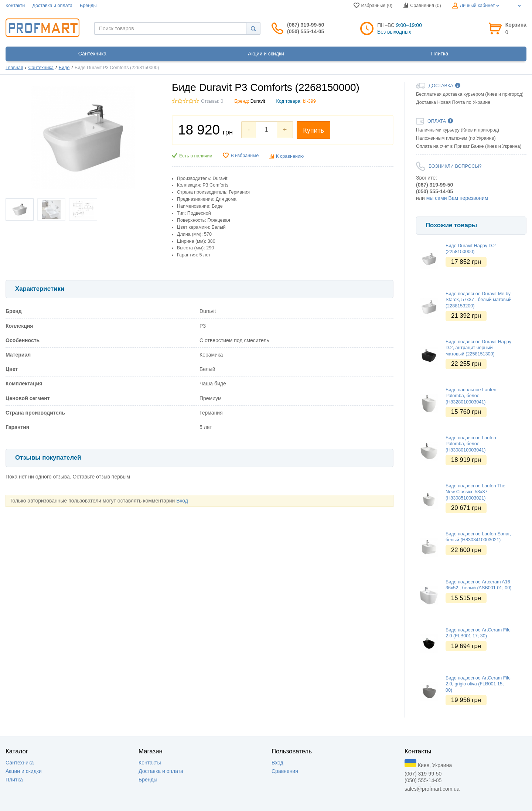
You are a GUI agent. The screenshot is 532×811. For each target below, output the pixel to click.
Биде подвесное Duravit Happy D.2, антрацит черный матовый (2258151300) (478, 348)
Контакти (15, 6)
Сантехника (41, 68)
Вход (182, 501)
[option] (471, 209)
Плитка (14, 780)
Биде (64, 68)
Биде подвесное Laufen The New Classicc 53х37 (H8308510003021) (475, 492)
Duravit (258, 101)
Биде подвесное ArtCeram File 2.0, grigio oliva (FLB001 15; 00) (478, 684)
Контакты (150, 763)
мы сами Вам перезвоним (457, 198)
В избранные (245, 156)
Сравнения (285, 771)
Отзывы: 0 (212, 101)
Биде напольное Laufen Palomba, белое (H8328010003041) (471, 396)
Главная (14, 68)
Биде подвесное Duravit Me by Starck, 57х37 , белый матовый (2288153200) (479, 300)
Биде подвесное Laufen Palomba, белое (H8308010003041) (471, 444)
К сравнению (290, 156)
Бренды (88, 6)
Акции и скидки (24, 771)
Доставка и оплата (52, 6)
